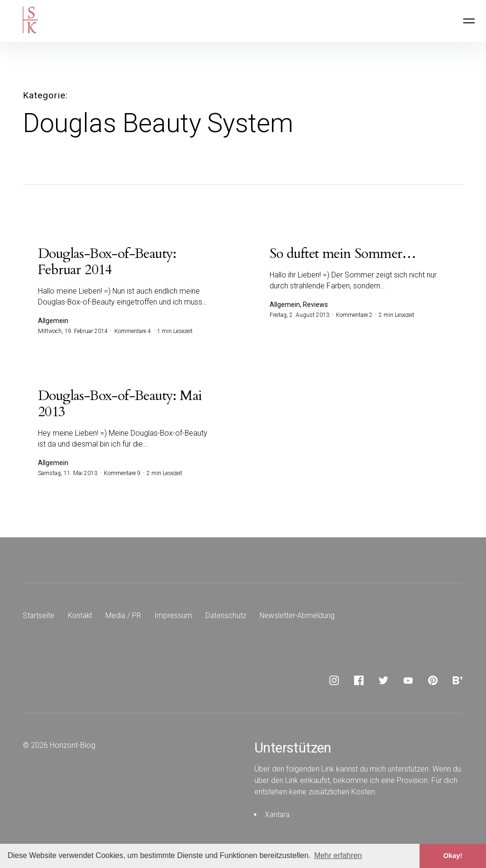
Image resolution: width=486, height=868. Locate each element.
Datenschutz (229, 617)
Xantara (278, 816)
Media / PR (126, 617)
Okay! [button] (453, 856)
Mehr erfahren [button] (338, 855)
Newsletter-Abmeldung (301, 617)
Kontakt (81, 617)
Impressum (177, 617)
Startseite (39, 617)
